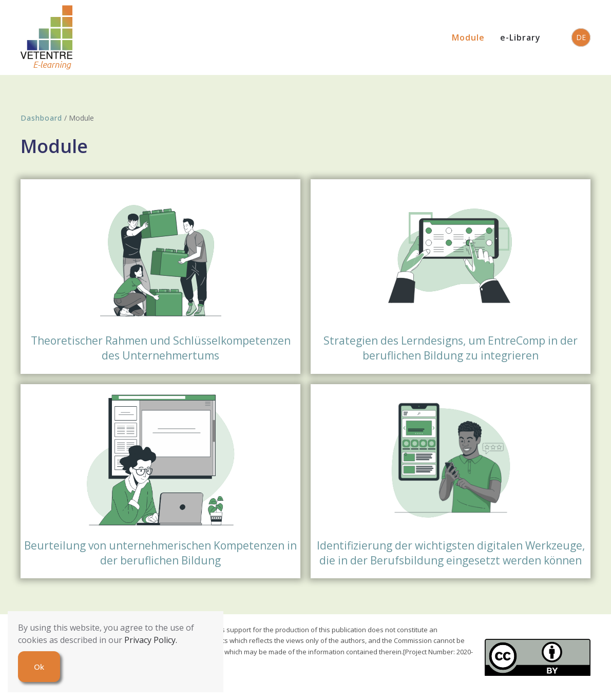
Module (468, 37)
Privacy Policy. (151, 640)
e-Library (520, 37)
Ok (39, 667)
